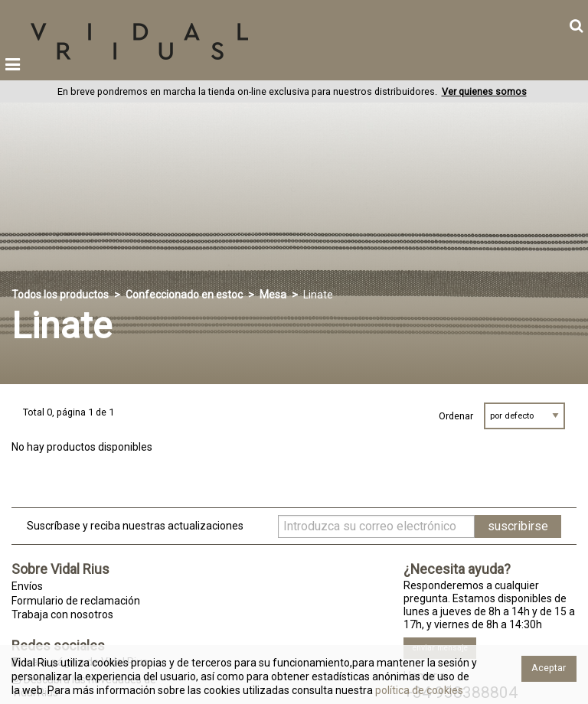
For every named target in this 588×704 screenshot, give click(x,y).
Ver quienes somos (484, 91)
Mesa (273, 295)
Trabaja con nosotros (62, 614)
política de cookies (418, 690)
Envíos (27, 586)
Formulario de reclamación (76, 601)
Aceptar (549, 668)
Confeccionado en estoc (184, 295)
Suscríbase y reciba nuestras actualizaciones (135, 526)
